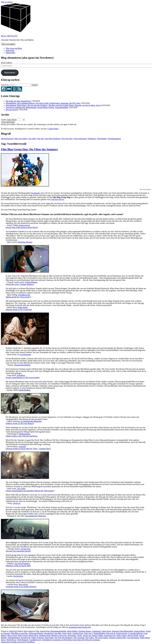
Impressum (10, 50)
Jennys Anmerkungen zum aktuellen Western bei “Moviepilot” (30, 491)
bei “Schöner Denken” (20, 284)
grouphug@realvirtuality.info (80, 627)
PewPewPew (18, 576)
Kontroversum (24, 225)
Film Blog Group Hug (19, 633)
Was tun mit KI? (12, 110)
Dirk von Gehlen (21, 139)
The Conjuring (79, 638)
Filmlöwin (92, 139)
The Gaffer (21, 489)
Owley (79, 636)
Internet (43, 631)
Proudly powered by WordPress (23, 642)
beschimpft (35, 193)
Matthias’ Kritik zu (18, 566)
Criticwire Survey (57, 199)
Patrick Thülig (98, 636)
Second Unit (26, 549)
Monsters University (59, 636)
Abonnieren (10, 73)
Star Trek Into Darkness (63, 638)
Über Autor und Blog (14, 48)
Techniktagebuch (114, 139)
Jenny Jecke (67, 633)
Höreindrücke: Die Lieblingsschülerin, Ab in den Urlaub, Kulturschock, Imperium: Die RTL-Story (43, 103)
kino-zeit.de (23, 584)
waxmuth (22, 446)
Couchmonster (26, 355)
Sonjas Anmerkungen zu (23, 378)
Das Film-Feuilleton (53, 139)
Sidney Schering (37, 638)
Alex (25, 631)
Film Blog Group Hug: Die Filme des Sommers (29, 149)
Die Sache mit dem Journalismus (18, 101)
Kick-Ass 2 (88, 633)
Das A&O (32, 139)
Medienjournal (24, 434)
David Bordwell (7, 139)
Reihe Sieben (23, 307)
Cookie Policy (53, 129)
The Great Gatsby (101, 638)
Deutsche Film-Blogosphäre (123, 631)
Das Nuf (41, 139)
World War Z (11, 640)
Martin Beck (33, 636)
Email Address (7, 63)
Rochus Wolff (133, 636)
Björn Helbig (72, 631)
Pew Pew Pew (67, 139)
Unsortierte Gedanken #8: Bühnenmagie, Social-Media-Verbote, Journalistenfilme (37, 107)
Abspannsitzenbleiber (22, 365)
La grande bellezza (135, 633)
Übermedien (102, 139)
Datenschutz (10, 53)
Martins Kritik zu (19, 310)
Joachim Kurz (78, 633)
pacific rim (87, 636)
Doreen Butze (140, 631)
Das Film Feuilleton (22, 564)
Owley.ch (17, 503)
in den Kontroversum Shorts (22, 227)
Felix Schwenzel (80, 139)
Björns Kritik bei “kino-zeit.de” (18, 297)
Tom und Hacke (133, 638)
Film (37, 631)
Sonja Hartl (49, 638)
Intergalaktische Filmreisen (36, 516)
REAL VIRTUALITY (9, 36)
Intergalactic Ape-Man (53, 633)
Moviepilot (72, 636)
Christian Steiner (85, 631)
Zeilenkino (21, 375)
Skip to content (7, 2)
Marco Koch (23, 636)
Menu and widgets (8, 44)
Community (96, 631)
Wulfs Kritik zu (22, 436)
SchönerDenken (31, 282)
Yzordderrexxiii (24, 295)
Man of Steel (12, 636)
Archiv (4, 120)
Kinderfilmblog (24, 390)
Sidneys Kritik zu (20, 423)
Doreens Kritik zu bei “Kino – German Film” (28, 449)
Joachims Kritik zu (21, 587)
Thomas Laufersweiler (117, 638)
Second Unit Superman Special (18, 551)
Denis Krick (106, 631)
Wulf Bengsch (23, 640)
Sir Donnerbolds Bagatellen (31, 421)
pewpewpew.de (110, 636)
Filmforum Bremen (25, 242)
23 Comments (75, 640)
